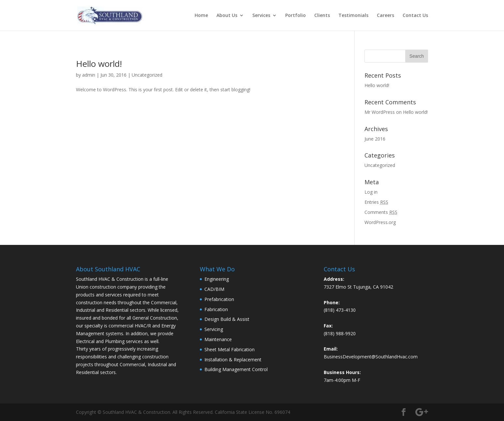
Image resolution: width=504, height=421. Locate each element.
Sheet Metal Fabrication (230, 349)
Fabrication (216, 309)
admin (89, 75)
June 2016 (375, 139)
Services (261, 16)
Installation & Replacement (233, 360)
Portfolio (296, 16)
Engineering (217, 279)
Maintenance (218, 339)
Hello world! (99, 64)
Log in (371, 192)
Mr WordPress (380, 112)
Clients (322, 16)
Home (201, 16)
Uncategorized (147, 75)
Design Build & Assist (227, 319)
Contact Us (415, 16)
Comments (381, 212)
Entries (376, 202)
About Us (227, 16)
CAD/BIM (214, 289)
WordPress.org (380, 222)
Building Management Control (236, 369)
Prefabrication (219, 299)
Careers (385, 16)
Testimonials (353, 16)
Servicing (214, 329)
